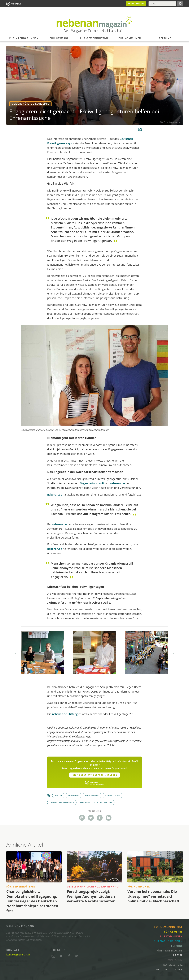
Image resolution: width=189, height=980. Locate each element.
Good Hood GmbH (170, 970)
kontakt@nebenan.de (18, 955)
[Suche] (162, 4)
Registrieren (136, 4)
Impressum (175, 960)
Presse (178, 955)
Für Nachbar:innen (24, 38)
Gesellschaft (113, 795)
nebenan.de (117, 483)
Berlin (58, 795)
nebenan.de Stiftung (65, 714)
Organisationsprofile (62, 802)
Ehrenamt (74, 795)
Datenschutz (173, 965)
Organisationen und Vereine (96, 802)
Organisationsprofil (92, 483)
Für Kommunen (130, 38)
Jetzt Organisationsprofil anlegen (94, 775)
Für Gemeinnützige (94, 38)
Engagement (92, 795)
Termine (165, 38)
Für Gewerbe (59, 38)
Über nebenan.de (170, 951)
